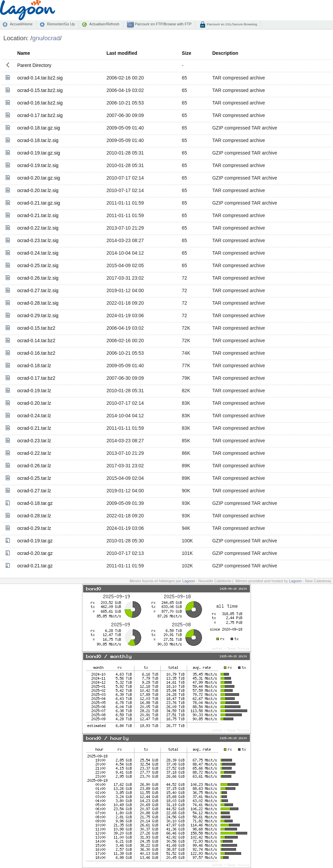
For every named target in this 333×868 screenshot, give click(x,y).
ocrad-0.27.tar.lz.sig (38, 290)
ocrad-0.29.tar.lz (34, 528)
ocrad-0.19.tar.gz (35, 541)
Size (186, 53)
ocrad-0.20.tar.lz (34, 403)
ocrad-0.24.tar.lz (34, 416)
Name (24, 53)
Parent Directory (34, 65)
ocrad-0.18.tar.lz (34, 366)
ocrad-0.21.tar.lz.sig (38, 215)
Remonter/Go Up (61, 24)
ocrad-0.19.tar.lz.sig (38, 165)
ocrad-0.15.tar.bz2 (36, 328)
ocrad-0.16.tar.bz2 (36, 353)
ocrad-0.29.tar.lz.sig (38, 315)
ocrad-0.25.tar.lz (34, 478)
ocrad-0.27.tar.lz (34, 491)
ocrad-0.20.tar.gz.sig (39, 178)
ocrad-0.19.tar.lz (34, 391)
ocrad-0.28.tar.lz (34, 516)
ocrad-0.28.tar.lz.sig (38, 303)
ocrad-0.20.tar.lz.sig (38, 190)
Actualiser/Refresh (104, 24)
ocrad (52, 38)
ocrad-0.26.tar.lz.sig (38, 278)
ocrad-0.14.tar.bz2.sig (40, 78)
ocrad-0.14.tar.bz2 (36, 341)
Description (225, 53)
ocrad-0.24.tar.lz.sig (38, 253)
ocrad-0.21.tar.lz (34, 428)
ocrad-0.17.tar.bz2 (36, 378)
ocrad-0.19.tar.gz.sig (39, 153)
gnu (37, 38)
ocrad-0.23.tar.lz (34, 441)
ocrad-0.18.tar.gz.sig (39, 128)
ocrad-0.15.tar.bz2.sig (40, 90)
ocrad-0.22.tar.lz (34, 453)
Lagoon (189, 581)
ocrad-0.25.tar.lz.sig (38, 265)
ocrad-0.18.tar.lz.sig (38, 140)
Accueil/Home (21, 24)
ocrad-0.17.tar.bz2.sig (40, 115)
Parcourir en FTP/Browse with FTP (163, 24)
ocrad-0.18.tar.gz (35, 503)
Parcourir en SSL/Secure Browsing (232, 24)
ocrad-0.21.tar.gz (35, 566)
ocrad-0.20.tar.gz (35, 553)
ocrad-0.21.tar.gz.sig (39, 203)
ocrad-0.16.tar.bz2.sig (40, 103)
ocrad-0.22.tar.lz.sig (38, 228)
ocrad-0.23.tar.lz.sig (38, 240)
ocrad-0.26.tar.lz (34, 466)
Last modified (122, 53)
